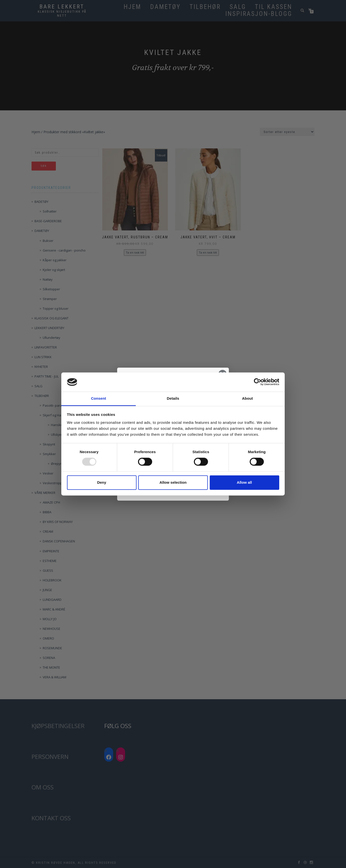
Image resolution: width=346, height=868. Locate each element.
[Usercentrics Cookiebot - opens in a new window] (258, 382)
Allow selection (173, 482)
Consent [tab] (99, 398)
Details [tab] (173, 398)
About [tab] (247, 398)
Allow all (244, 482)
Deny (102, 482)
